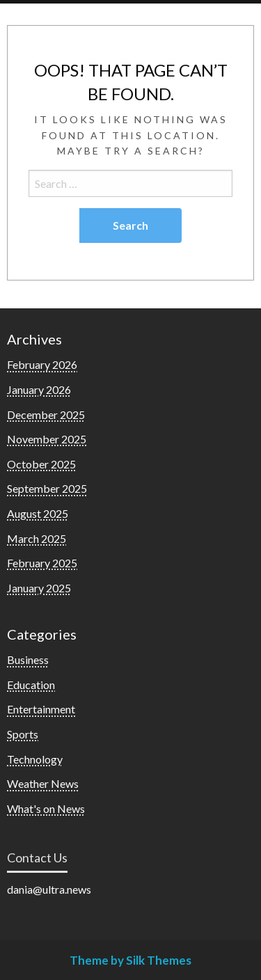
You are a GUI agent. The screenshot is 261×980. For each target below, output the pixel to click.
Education (31, 685)
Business (28, 659)
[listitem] (130, 890)
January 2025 (39, 588)
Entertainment (41, 709)
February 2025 (42, 563)
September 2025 (47, 488)
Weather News (43, 783)
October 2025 (41, 464)
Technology (35, 759)
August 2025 (38, 513)
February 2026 (42, 364)
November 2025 (47, 439)
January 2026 (39, 389)
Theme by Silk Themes (130, 960)
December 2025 (46, 414)
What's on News (46, 808)
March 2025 (37, 538)
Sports (23, 734)
